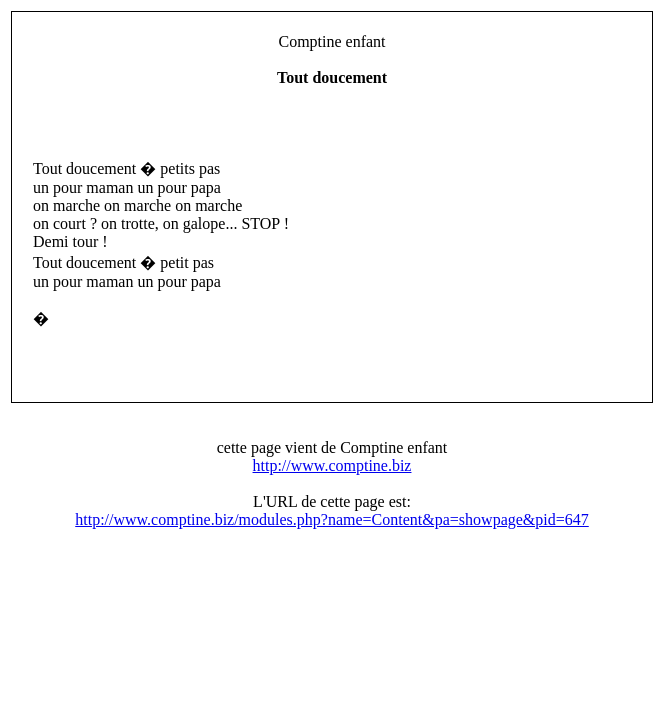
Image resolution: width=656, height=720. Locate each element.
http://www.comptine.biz (332, 465)
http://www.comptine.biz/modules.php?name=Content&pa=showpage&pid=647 (332, 519)
